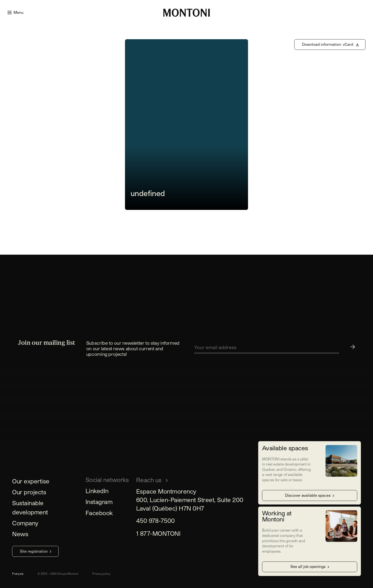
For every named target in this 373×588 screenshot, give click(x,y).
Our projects (29, 492)
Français (18, 573)
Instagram (99, 502)
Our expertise (31, 481)
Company (25, 523)
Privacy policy (101, 573)
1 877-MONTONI (158, 533)
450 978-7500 (155, 520)
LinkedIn (97, 491)
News (20, 534)
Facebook (99, 513)
